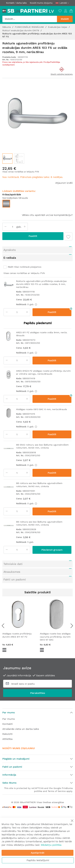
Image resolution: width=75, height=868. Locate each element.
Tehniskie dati (13, 564)
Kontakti (7, 724)
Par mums (9, 719)
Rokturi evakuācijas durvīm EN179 (21, 30)
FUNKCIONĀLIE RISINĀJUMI (30, 27)
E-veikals (10, 258)
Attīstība (7, 739)
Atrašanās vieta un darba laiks (21, 729)
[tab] (37, 250)
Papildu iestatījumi (38, 860)
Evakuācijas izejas (58, 27)
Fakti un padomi (15, 579)
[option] (6, 204)
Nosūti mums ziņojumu (41, 3)
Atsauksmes (12, 572)
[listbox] (37, 204)
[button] (19, 159)
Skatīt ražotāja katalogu (62, 74)
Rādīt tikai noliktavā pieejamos (25, 267)
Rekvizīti (7, 734)
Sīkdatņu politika (51, 845)
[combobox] (30, 19)
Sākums (7, 27)
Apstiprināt (38, 853)
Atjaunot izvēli (64, 183)
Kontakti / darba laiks (16, 3)
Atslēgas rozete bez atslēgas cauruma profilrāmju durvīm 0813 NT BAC (55, 637)
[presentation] (3, 626)
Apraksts (10, 250)
